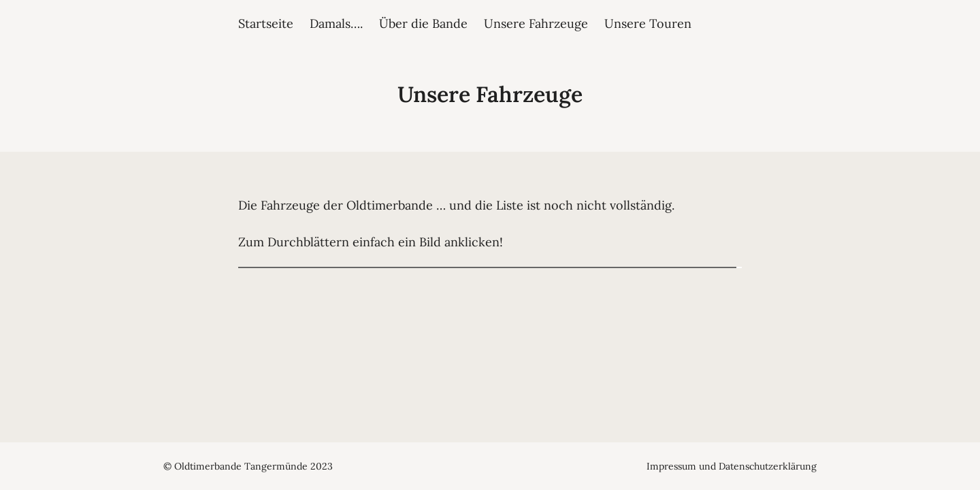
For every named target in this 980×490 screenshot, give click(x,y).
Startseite (266, 23)
